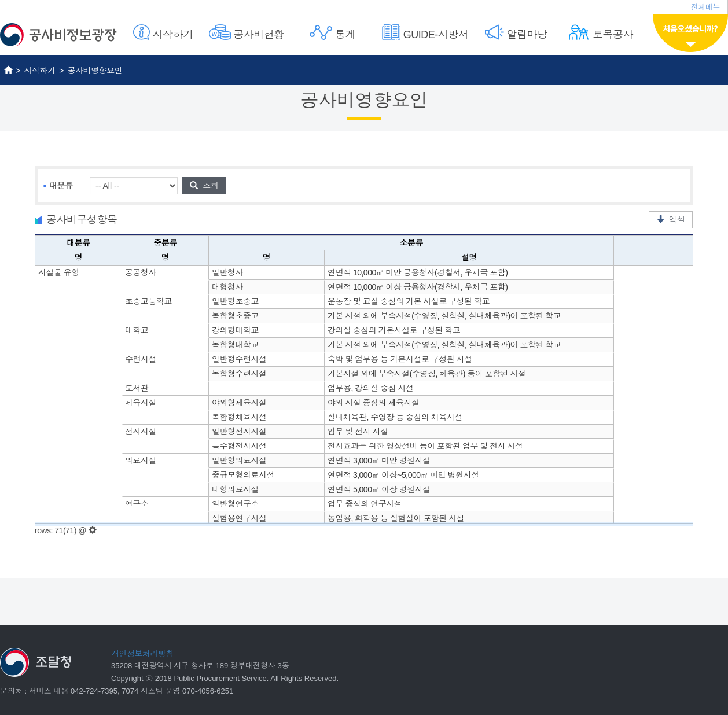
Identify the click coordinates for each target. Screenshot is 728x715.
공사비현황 (247, 32)
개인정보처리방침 (142, 654)
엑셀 (671, 220)
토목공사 (600, 32)
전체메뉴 (705, 7)
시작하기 (163, 32)
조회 (204, 186)
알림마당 (516, 32)
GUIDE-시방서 (425, 32)
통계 (332, 32)
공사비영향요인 (95, 71)
